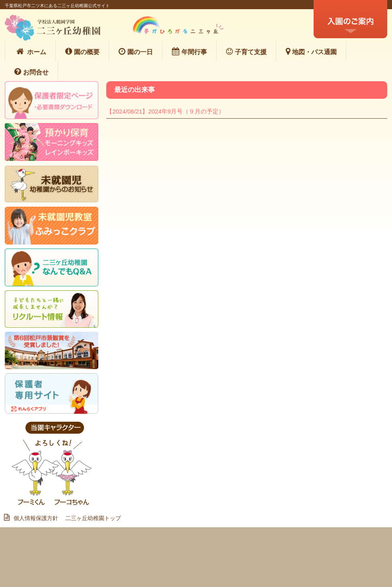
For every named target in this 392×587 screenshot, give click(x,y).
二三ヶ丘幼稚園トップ (93, 518)
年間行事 (189, 51)
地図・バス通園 (311, 51)
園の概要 (82, 51)
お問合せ (31, 72)
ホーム (30, 51)
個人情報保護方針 (34, 518)
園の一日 (136, 51)
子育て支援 (246, 51)
